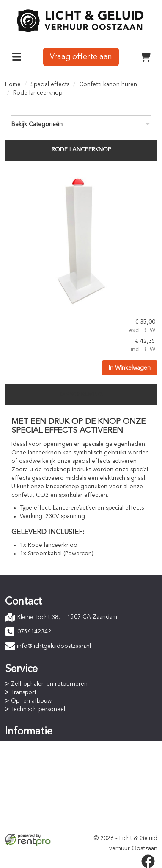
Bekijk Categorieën (81, 124)
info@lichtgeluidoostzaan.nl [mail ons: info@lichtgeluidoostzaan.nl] (54, 646)
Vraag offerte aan (81, 57)
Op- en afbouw (31, 701)
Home (13, 84)
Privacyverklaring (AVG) (42, 816)
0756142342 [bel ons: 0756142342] (34, 632)
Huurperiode (28, 763)
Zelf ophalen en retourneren (49, 684)
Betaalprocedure (33, 754)
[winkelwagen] (146, 57)
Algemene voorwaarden (43, 808)
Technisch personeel (38, 709)
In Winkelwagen (130, 368)
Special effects (50, 84)
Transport (24, 692)
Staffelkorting (29, 771)
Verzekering (27, 825)
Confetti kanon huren (108, 84)
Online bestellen (33, 746)
